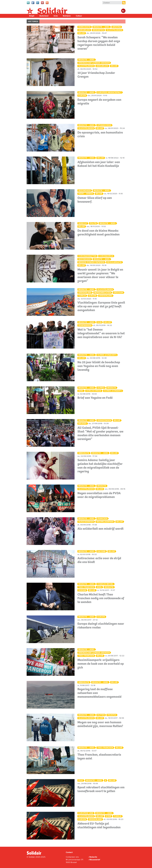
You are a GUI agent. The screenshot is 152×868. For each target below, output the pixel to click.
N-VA (99, 322)
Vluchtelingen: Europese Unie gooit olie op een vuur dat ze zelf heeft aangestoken (101, 306)
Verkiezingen (104, 420)
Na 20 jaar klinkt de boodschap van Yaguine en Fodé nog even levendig (99, 366)
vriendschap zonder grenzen (94, 63)
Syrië (108, 816)
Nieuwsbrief (95, 860)
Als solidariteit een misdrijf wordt (100, 529)
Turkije (82, 296)
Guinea (101, 388)
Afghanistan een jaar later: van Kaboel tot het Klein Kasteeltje (99, 164)
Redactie (93, 857)
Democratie (84, 27)
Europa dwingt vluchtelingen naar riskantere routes (101, 626)
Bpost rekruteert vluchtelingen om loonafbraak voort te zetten (101, 789)
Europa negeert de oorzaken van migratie (99, 102)
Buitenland (44, 16)
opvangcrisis (104, 125)
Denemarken (85, 325)
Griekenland (85, 293)
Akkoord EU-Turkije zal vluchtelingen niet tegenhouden (99, 825)
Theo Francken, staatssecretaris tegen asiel (99, 756)
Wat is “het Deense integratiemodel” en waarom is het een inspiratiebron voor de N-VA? (101, 333)
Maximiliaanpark (105, 522)
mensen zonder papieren (91, 262)
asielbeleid (84, 30)
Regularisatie (114, 262)
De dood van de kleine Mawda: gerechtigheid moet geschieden (99, 232)
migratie (112, 388)
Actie (56, 16)
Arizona (117, 27)
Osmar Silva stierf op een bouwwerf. (95, 200)
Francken (102, 519)
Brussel (83, 424)
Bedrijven (67, 16)
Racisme (102, 551)
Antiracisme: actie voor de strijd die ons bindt (99, 560)
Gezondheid (85, 191)
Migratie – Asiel (102, 27)
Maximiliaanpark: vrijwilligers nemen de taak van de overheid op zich (101, 664)
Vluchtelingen (114, 30)
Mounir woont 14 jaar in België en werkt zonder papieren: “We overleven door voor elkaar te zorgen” (100, 275)
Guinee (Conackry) (107, 355)
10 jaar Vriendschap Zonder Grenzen (96, 75)
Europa (82, 96)
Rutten (101, 715)
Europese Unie (86, 813)
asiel (81, 391)
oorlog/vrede (94, 391)
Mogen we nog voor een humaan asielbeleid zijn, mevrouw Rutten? (100, 724)
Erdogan (118, 293)
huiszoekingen (86, 522)
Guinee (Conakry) (113, 391)
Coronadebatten (87, 256)
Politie (93, 223)
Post (81, 780)
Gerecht (83, 223)
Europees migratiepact (109, 92)
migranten (98, 30)
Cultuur (79, 16)
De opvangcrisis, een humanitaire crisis (100, 134)
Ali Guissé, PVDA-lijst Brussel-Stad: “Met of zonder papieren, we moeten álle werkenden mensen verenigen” (100, 433)
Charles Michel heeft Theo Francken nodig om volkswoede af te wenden (101, 598)
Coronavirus (106, 256)
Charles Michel (105, 584)
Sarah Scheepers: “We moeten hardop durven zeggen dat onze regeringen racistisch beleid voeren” (99, 43)
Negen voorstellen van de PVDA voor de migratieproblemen (99, 495)
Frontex (112, 715)
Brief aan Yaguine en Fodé (95, 398)
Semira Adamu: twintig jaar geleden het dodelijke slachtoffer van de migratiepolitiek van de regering (100, 466)
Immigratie (84, 453)
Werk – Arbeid (86, 194)
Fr (123, 11)
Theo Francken (86, 587)
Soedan (82, 590)
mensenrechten (103, 293)
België (32, 16)
